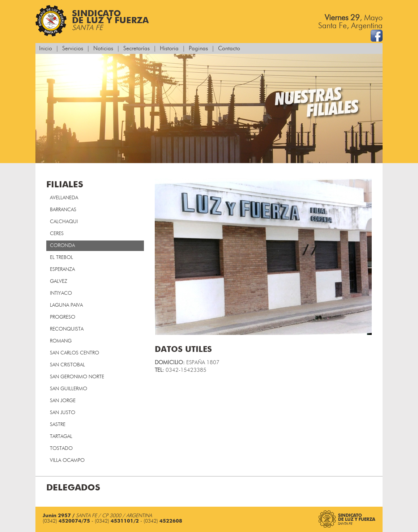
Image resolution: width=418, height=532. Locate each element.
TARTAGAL (61, 437)
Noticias (103, 48)
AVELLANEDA (64, 198)
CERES (57, 234)
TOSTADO (61, 448)
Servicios (73, 48)
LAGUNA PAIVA (66, 305)
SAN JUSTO (63, 413)
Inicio (46, 48)
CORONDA (62, 246)
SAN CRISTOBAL (67, 365)
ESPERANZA (62, 269)
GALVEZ (59, 281)
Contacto (229, 48)
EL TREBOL (61, 258)
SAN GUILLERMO (69, 389)
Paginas (198, 48)
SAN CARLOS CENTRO (74, 353)
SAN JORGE (63, 401)
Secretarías (137, 48)
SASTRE (58, 425)
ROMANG (61, 341)
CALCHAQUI (64, 222)
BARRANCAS (63, 210)
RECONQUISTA (67, 329)
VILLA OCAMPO (67, 460)
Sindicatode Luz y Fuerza (92, 21)
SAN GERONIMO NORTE (77, 377)
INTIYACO (61, 293)
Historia (169, 48)
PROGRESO (63, 317)
